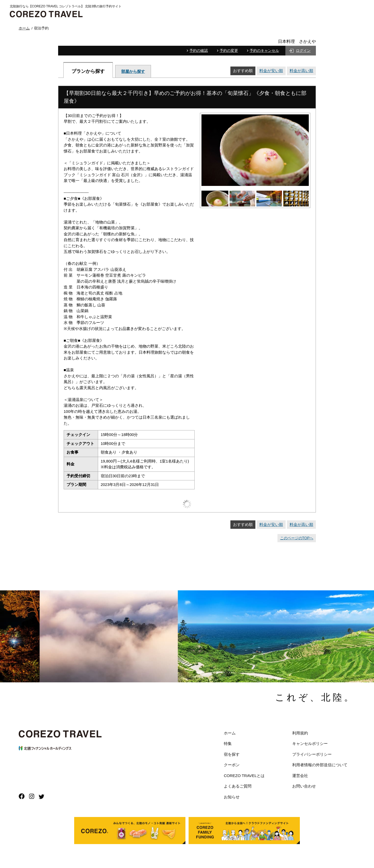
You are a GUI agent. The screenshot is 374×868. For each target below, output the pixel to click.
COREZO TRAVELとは (244, 776)
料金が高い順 (301, 71)
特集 (228, 743)
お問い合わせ (304, 786)
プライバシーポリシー (312, 754)
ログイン (303, 50)
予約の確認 (199, 50)
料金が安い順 (271, 71)
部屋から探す (133, 71)
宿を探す (232, 754)
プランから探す (88, 71)
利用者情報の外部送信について (320, 765)
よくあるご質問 (238, 786)
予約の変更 (229, 50)
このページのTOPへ (297, 538)
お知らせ (232, 797)
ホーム (230, 733)
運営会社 (300, 776)
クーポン (232, 765)
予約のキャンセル (264, 50)
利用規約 (300, 733)
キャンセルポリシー (310, 743)
